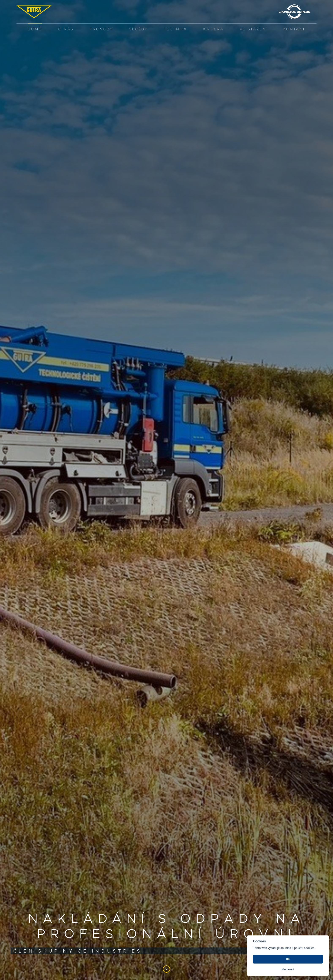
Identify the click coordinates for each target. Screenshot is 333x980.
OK (288, 959)
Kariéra (213, 29)
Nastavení (288, 969)
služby (138, 29)
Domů (35, 29)
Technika (175, 29)
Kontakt (294, 29)
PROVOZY (101, 29)
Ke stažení (253, 29)
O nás (66, 29)
